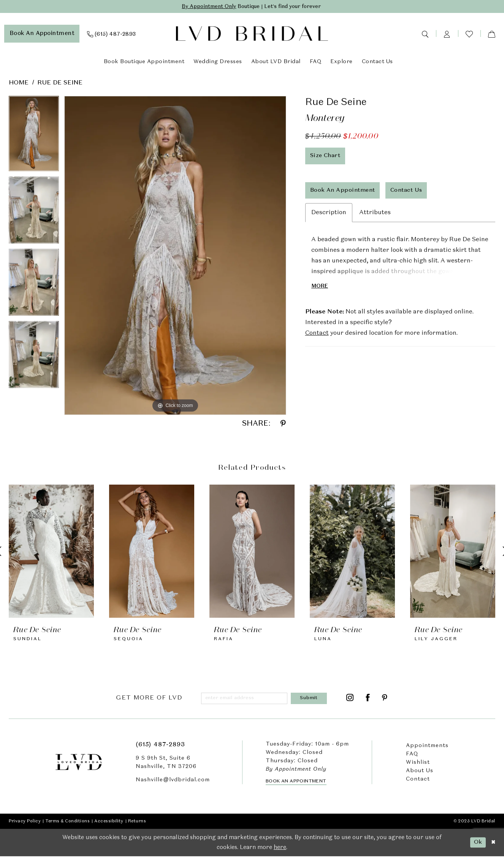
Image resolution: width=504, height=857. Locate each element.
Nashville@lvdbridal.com (173, 781)
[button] (447, 34)
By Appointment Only (206, 7)
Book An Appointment (343, 191)
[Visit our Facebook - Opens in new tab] (368, 699)
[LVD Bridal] (252, 34)
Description (329, 215)
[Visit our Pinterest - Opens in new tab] (385, 699)
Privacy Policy (25, 822)
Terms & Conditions (67, 822)
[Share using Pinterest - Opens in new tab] (283, 424)
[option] (34, 136)
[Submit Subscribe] (310, 699)
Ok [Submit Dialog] (477, 843)
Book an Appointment (296, 782)
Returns (137, 822)
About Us (420, 771)
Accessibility (109, 822)
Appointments (427, 746)
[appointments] (42, 34)
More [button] (320, 288)
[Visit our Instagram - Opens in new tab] (350, 699)
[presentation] (51, 551)
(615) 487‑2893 (160, 746)
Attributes (375, 215)
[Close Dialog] (493, 843)
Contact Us (408, 191)
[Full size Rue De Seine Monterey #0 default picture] (175, 255)
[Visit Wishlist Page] (469, 34)
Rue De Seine (60, 83)
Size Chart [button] (326, 156)
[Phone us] (112, 34)
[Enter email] (246, 699)
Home (19, 83)
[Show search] (425, 34)
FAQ (412, 755)
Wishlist (418, 763)
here (280, 848)
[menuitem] (42, 34)
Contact (317, 335)
